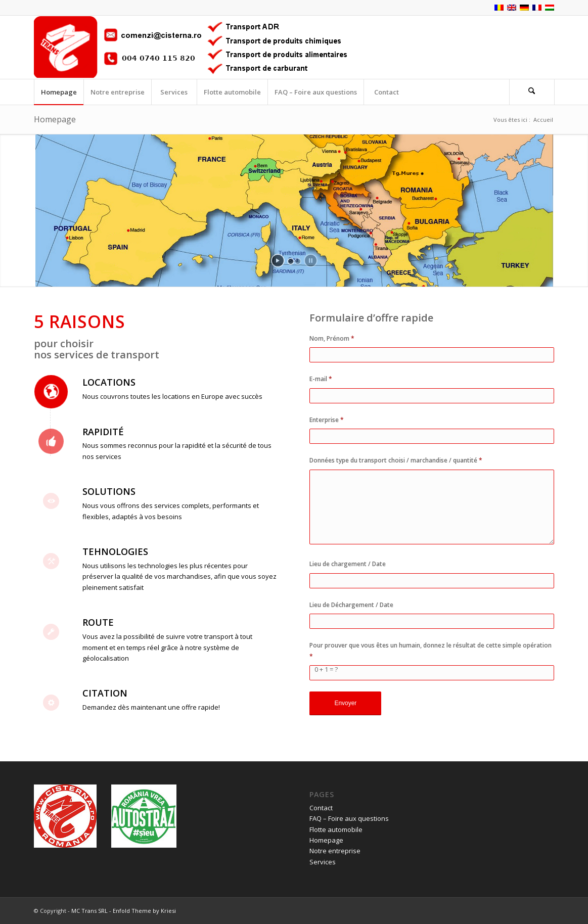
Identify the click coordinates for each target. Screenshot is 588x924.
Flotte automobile (336, 829)
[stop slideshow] (311, 261)
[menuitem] (59, 92)
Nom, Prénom (332, 338)
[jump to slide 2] (298, 261)
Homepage (55, 119)
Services (323, 862)
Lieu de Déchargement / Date (351, 605)
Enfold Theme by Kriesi (144, 911)
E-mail (321, 379)
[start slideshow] (278, 261)
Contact (321, 808)
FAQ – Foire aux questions (349, 818)
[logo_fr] (198, 47)
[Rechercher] (532, 92)
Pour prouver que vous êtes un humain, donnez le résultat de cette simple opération (431, 651)
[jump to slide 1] (291, 261)
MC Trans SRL (89, 911)
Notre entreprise (335, 851)
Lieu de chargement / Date (348, 564)
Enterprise (327, 420)
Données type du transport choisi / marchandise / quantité (396, 460)
